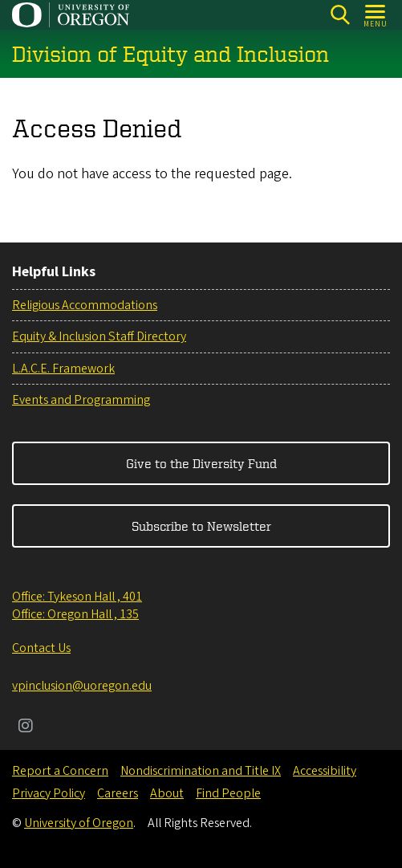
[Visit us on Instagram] (26, 727)
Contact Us (41, 648)
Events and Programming (81, 400)
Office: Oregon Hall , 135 (75, 614)
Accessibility (325, 771)
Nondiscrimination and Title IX (201, 771)
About (167, 793)
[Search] (340, 15)
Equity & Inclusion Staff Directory (99, 336)
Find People (228, 793)
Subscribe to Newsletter (201, 526)
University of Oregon (79, 823)
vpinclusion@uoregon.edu (82, 686)
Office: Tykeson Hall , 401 (77, 597)
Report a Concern (60, 771)
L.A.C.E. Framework (63, 369)
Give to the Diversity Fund (201, 463)
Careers (118, 793)
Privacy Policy (49, 793)
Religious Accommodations (85, 305)
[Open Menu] (376, 15)
